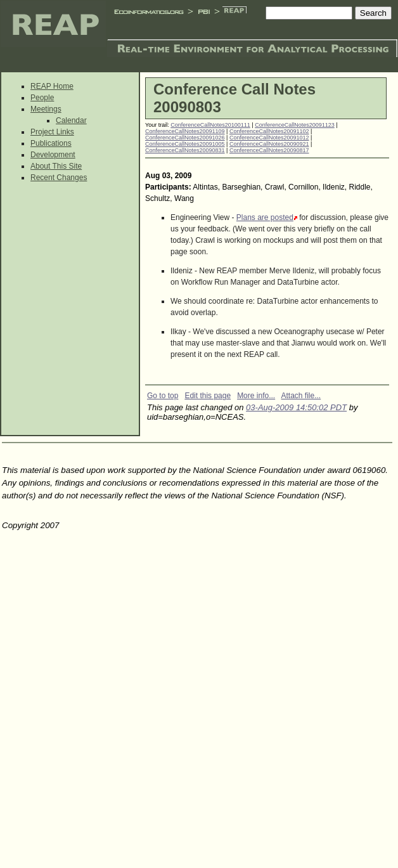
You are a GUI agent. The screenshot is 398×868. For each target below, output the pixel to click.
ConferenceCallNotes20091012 (269, 138)
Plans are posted (265, 217)
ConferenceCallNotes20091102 (269, 131)
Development (53, 155)
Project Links (52, 132)
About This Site (56, 166)
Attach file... (301, 396)
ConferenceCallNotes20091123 (295, 125)
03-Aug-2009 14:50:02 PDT (296, 407)
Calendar (71, 120)
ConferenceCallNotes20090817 (269, 150)
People (42, 98)
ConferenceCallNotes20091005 (185, 144)
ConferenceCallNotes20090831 (185, 150)
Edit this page (208, 396)
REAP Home (52, 86)
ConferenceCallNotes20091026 (185, 138)
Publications (51, 143)
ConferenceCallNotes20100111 (210, 125)
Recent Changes (59, 178)
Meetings (46, 109)
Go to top (163, 396)
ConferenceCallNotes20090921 (269, 144)
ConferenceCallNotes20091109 (185, 131)
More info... (256, 396)
